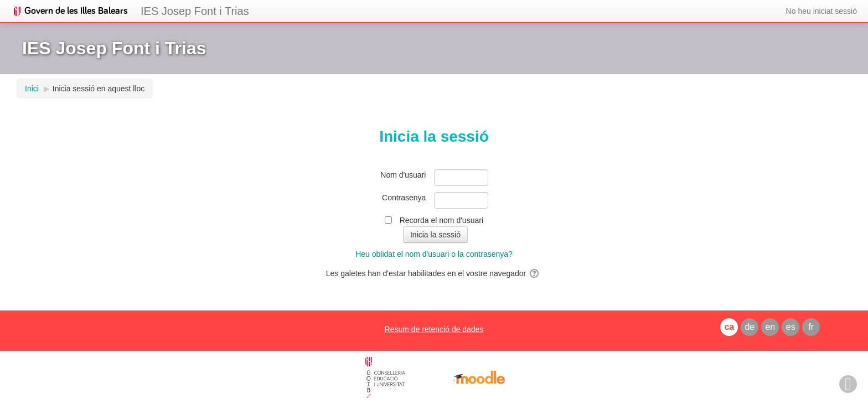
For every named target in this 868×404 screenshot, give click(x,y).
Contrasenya (404, 198)
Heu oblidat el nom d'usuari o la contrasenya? (434, 254)
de (750, 327)
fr (811, 327)
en (770, 327)
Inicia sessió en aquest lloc (99, 89)
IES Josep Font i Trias (195, 11)
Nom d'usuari (403, 175)
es (791, 327)
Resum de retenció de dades (434, 329)
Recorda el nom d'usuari (441, 220)
